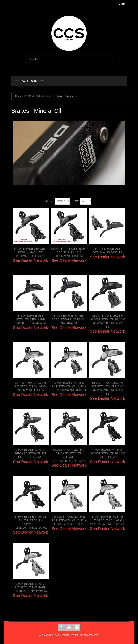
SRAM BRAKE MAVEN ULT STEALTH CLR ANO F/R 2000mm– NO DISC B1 (107, 388)
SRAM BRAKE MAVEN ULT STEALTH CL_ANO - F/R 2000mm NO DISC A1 (69, 386)
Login (122, 4)
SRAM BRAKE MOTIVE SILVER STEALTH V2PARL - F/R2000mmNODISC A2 (30, 522)
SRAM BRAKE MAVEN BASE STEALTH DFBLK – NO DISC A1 (69, 319)
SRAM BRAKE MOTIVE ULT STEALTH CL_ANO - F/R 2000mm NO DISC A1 (107, 520)
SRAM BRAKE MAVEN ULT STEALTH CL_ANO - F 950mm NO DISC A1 (31, 386)
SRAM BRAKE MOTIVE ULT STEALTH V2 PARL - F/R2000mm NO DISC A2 (31, 587)
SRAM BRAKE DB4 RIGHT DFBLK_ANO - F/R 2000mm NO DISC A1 (69, 252)
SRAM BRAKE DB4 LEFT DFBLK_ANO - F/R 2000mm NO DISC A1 (30, 252)
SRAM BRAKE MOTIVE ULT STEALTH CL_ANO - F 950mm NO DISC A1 (69, 520)
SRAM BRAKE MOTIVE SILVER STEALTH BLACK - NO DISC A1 (108, 453)
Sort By (48, 201)
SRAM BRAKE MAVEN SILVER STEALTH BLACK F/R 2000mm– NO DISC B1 (108, 321)
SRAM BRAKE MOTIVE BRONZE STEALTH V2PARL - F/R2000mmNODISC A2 (69, 455)
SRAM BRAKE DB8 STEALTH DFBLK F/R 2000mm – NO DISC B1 (30, 319)
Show (76, 201)
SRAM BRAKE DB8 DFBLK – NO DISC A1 (107, 250)
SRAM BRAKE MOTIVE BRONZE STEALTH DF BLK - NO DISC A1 (30, 453)
